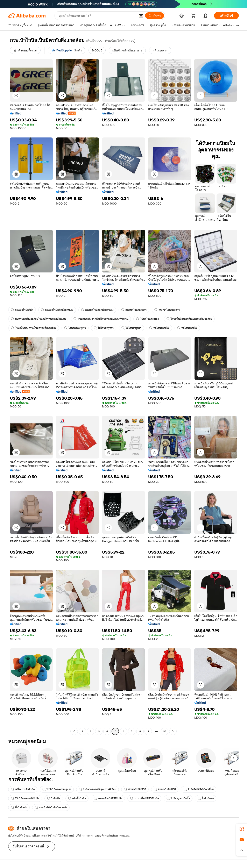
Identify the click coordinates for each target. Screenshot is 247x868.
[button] (141, 16)
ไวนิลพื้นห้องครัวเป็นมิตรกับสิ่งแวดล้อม (189, 319)
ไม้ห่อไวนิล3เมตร (147, 319)
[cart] (194, 16)
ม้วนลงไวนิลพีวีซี (135, 789)
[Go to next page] (173, 731)
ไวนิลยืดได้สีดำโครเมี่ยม (199, 789)
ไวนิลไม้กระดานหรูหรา (57, 789)
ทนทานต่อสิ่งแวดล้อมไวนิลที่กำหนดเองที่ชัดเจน (38, 319)
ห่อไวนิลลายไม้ (159, 328)
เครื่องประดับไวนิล (23, 789)
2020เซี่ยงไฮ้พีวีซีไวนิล (108, 798)
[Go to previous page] (74, 731)
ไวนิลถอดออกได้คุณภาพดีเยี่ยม (97, 789)
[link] (242, 829)
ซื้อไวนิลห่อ (206, 798)
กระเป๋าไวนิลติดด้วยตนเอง (57, 310)
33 (165, 731)
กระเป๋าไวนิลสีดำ (22, 310)
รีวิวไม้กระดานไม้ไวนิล (25, 798)
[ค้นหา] (155, 16)
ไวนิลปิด (54, 798)
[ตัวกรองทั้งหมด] (25, 50)
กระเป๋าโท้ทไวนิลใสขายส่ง (51, 807)
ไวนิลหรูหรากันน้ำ (178, 798)
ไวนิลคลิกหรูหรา (75, 328)
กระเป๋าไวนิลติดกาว (134, 310)
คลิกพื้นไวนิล (77, 798)
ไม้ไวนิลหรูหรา (104, 328)
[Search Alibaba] (97, 16)
